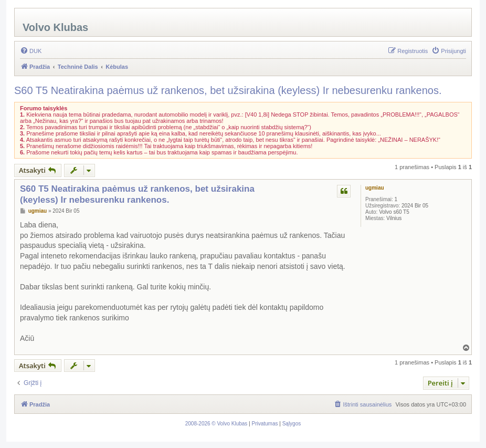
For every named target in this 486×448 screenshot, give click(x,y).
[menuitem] (31, 51)
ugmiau (375, 188)
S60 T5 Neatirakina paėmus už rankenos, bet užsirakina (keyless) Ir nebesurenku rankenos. (228, 90)
